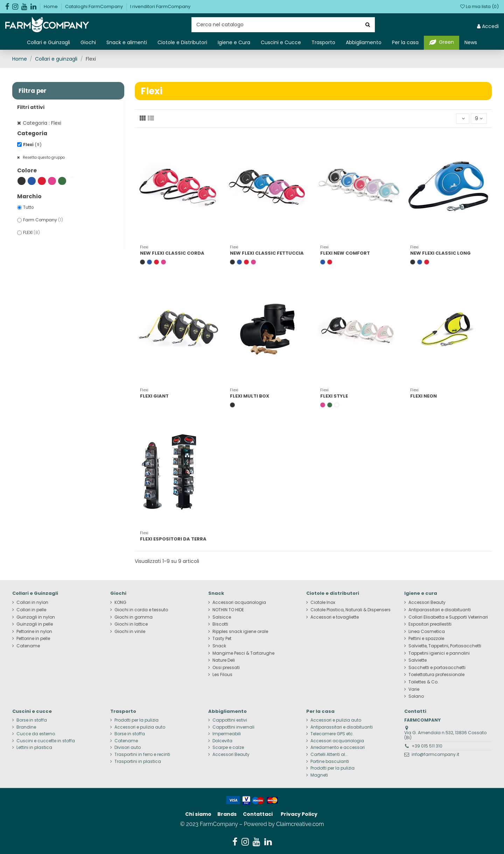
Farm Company (43, 220)
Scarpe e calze (228, 748)
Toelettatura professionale (436, 675)
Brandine (26, 727)
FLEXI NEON (423, 396)
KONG (120, 602)
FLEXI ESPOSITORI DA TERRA (173, 539)
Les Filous (222, 675)
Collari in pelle (31, 610)
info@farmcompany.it (435, 754)
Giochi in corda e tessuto (141, 610)
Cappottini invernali (233, 727)
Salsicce (222, 617)
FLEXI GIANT (154, 396)
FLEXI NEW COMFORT (345, 253)
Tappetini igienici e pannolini (439, 653)
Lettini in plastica (34, 748)
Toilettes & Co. (423, 682)
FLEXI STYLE (334, 396)
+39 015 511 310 (427, 746)
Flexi (32, 145)
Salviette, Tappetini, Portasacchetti (445, 646)
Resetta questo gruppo (43, 157)
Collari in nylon (32, 602)
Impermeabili (227, 734)
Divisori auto (128, 748)
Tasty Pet (222, 639)
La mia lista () (479, 6)
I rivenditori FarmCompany (160, 6)
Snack (219, 646)
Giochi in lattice (131, 624)
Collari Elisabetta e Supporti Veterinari (448, 617)
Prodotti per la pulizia (136, 720)
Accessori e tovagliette (335, 617)
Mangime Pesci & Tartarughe (243, 653)
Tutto (28, 207)
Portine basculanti (330, 762)
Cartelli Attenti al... (329, 755)
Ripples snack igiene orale (240, 632)
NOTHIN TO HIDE (228, 610)
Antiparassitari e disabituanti (440, 610)
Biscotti (220, 624)
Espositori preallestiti (430, 624)
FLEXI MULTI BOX (250, 396)
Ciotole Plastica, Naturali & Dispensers (351, 610)
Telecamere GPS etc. (332, 734)
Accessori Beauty (427, 602)
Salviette (418, 660)
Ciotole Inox (323, 602)
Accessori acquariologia (239, 602)
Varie (414, 689)
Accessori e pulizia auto (140, 727)
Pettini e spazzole (426, 639)
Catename (28, 646)
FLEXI (31, 233)
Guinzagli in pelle (35, 624)
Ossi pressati (226, 668)
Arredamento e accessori (338, 748)
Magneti (319, 775)
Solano (416, 696)
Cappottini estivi (230, 720)
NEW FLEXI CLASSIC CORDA (172, 253)
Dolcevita (222, 741)
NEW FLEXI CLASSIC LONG (440, 253)
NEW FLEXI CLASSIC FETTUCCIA (267, 253)
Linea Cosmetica (427, 632)
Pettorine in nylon (34, 632)
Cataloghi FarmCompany (94, 6)
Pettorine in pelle (33, 639)
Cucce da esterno (36, 734)
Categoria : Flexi (42, 123)
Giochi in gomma (134, 617)
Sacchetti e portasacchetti (437, 668)
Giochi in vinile (130, 632)
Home (51, 6)
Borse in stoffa (32, 720)
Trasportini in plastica (138, 762)
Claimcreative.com (300, 824)
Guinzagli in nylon (36, 617)
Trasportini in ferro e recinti (142, 755)
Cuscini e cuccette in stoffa (46, 741)
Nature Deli (224, 660)
